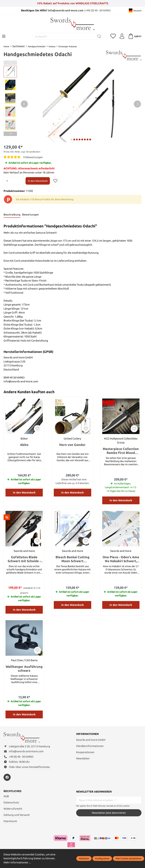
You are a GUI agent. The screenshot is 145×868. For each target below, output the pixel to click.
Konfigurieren (102, 858)
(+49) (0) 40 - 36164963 (97, 10)
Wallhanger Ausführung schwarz (24, 668)
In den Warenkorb (38, 181)
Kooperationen (85, 752)
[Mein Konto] (122, 36)
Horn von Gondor (72, 445)
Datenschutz (11, 802)
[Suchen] (99, 36)
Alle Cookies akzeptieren (128, 858)
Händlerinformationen (90, 746)
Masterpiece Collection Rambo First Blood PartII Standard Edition (121, 451)
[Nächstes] (137, 104)
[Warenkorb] (135, 36)
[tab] (12, 215)
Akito (24, 445)
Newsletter (83, 758)
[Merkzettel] (113, 36)
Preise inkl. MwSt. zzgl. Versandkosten (22, 152)
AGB (6, 796)
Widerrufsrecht (13, 809)
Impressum (10, 821)
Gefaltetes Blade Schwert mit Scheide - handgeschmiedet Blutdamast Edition (24, 559)
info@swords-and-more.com (66, 10)
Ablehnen (84, 858)
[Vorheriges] (24, 104)
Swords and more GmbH (91, 740)
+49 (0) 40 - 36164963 (21, 757)
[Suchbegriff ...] (64, 36)
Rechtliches (13, 791)
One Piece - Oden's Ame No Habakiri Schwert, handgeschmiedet (121, 559)
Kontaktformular (40, 767)
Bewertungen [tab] (31, 215)
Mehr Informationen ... (17, 862)
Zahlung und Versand (17, 815)
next (72, 140)
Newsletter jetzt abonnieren (109, 813)
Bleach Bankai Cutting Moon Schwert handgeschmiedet (72, 559)
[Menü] (4, 36)
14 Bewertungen (33, 157)
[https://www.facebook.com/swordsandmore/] (7, 777)
